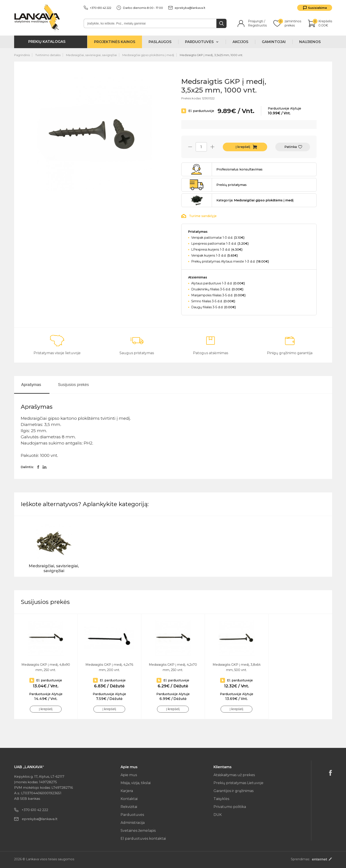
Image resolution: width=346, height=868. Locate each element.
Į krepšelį (243, 147)
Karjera (127, 791)
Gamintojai (274, 42)
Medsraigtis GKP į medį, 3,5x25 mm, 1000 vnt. (211, 55)
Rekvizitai (129, 807)
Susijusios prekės (74, 385)
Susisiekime (318, 8)
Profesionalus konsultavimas (239, 169)
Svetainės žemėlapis (138, 831)
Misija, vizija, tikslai (136, 783)
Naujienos (310, 42)
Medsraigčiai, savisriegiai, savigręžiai (91, 55)
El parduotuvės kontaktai (143, 839)
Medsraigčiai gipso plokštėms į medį (148, 55)
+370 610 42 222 (97, 8)
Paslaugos (160, 42)
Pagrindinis (22, 55)
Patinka (291, 147)
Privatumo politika (230, 807)
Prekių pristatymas (232, 185)
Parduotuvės (132, 815)
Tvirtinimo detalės (48, 55)
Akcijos (240, 42)
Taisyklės (221, 799)
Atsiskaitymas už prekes (234, 775)
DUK (218, 815)
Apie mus (129, 775)
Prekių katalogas (47, 42)
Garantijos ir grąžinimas (234, 791)
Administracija (133, 823)
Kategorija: (255, 200)
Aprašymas (31, 385)
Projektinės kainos (115, 42)
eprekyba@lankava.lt (187, 8)
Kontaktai (129, 799)
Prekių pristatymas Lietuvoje (238, 783)
